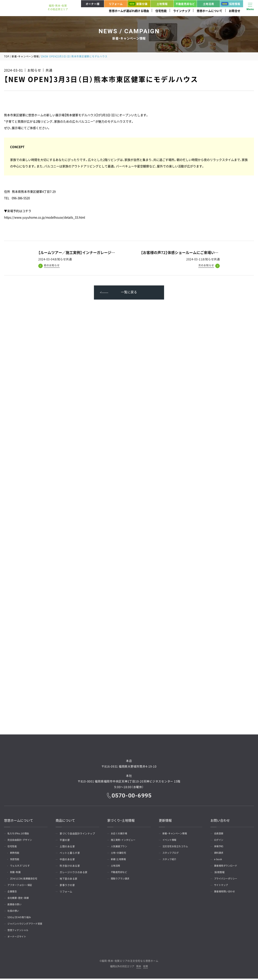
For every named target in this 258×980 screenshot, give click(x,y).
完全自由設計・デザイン (21, 841)
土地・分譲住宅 (120, 854)
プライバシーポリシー (227, 880)
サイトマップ (222, 887)
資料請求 (220, 854)
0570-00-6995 (132, 797)
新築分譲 (138, 4)
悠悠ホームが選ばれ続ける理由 (129, 11)
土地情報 (162, 4)
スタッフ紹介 (170, 861)
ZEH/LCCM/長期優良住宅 (26, 880)
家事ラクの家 (67, 887)
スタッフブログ (172, 854)
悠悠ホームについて (210, 11)
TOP (7, 56)
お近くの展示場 (120, 835)
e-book (219, 861)
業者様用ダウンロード (227, 867)
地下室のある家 (69, 880)
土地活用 (209, 4)
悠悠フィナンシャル (19, 932)
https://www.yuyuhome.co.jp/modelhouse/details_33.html (45, 217)
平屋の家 (65, 841)
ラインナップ (182, 11)
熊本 (139, 968)
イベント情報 (170, 841)
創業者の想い (16, 906)
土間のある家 (67, 848)
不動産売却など (185, 4)
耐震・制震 (17, 874)
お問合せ (235, 11)
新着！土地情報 (120, 861)
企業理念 (13, 893)
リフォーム (116, 4)
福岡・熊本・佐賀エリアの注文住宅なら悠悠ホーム (130, 962)
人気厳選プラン (120, 848)
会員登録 (220, 835)
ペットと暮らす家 (70, 854)
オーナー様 (93, 4)
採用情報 (231, 4)
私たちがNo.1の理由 (20, 835)
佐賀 (146, 968)
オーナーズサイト (18, 938)
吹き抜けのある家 (70, 867)
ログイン (220, 841)
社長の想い (14, 912)
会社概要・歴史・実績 (19, 899)
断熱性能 (16, 854)
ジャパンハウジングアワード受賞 (27, 925)
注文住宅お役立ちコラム (177, 848)
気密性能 (16, 861)
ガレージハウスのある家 (74, 874)
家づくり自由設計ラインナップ (77, 835)
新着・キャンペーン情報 (25, 56)
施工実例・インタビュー (125, 841)
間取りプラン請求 (121, 880)
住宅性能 (161, 11)
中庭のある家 (67, 861)
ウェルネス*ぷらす (22, 867)
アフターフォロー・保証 (21, 887)
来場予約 (220, 848)
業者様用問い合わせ (226, 893)
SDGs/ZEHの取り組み (21, 919)
